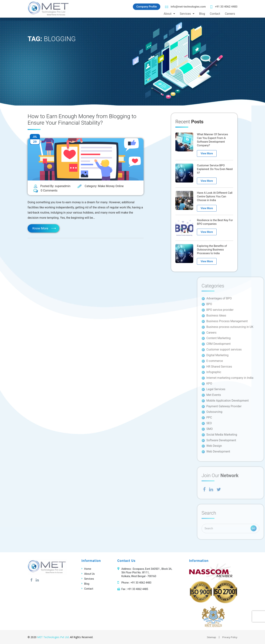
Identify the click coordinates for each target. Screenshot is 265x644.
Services (185, 14)
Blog (202, 14)
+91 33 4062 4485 (138, 589)
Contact (215, 14)
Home (88, 569)
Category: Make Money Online (100, 186)
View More (207, 153)
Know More (40, 228)
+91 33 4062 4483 (224, 7)
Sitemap (211, 637)
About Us (90, 574)
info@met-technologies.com (185, 7)
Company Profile (147, 7)
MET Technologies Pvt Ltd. (53, 637)
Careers (230, 14)
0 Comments (45, 191)
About (168, 14)
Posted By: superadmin (52, 186)
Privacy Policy (230, 637)
